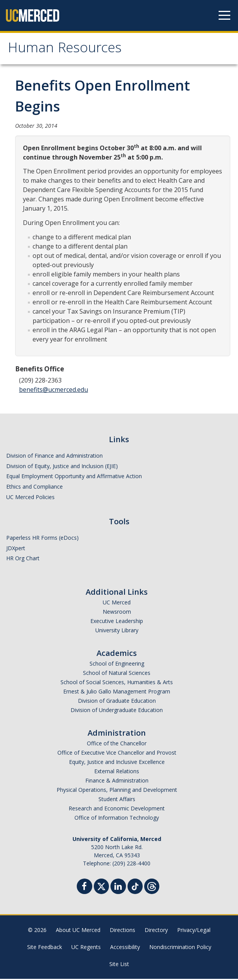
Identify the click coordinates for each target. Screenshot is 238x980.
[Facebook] (85, 888)
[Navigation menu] (224, 15)
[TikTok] (135, 886)
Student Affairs (117, 800)
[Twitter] (101, 886)
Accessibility (125, 948)
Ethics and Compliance (34, 487)
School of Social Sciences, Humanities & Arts (117, 683)
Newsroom (117, 613)
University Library (117, 631)
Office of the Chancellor (117, 744)
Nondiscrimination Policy (180, 948)
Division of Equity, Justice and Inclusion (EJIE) (62, 467)
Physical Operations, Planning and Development (117, 791)
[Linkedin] (118, 888)
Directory (156, 931)
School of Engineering (117, 665)
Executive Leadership (117, 622)
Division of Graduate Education (117, 702)
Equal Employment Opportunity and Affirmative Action (74, 477)
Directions (122, 931)
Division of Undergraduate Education (117, 711)
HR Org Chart (23, 559)
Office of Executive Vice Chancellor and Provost (117, 754)
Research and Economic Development (117, 809)
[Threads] (152, 886)
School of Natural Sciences (117, 674)
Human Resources (67, 50)
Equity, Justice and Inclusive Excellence (117, 763)
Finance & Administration (117, 782)
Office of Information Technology (117, 819)
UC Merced (117, 603)
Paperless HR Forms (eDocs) (42, 538)
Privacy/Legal (194, 931)
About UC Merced (78, 931)
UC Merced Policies (30, 498)
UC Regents (86, 948)
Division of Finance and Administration (54, 456)
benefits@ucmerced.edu (53, 390)
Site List (119, 965)
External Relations (117, 772)
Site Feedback (45, 948)
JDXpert (16, 549)
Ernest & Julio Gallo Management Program (117, 693)
